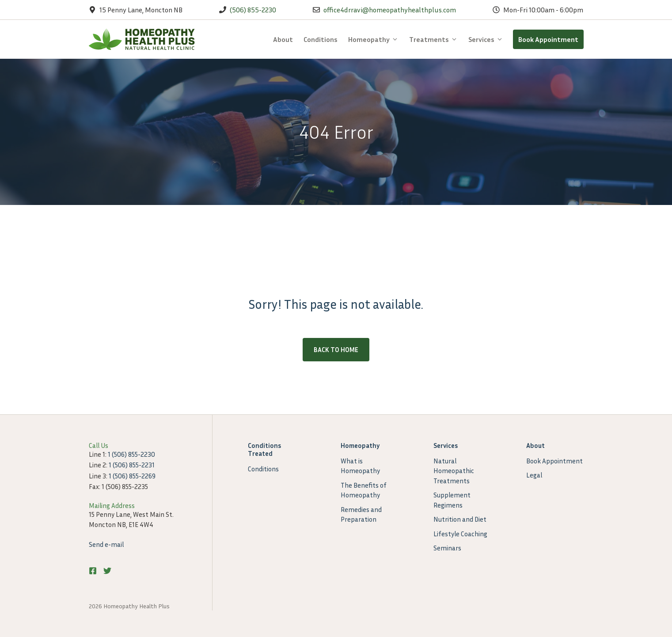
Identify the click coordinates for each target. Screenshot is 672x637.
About (283, 39)
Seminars (447, 548)
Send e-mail (106, 544)
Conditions (321, 39)
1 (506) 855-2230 (131, 454)
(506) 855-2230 (253, 10)
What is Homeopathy (360, 466)
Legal (534, 475)
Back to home (336, 349)
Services (488, 39)
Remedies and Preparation (361, 514)
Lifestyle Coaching (460, 534)
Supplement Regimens (452, 500)
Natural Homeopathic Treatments (454, 471)
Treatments (436, 39)
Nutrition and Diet (460, 519)
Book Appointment (548, 39)
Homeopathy (376, 39)
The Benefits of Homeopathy (364, 490)
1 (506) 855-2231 (132, 465)
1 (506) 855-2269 (132, 476)
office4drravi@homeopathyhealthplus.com (390, 10)
